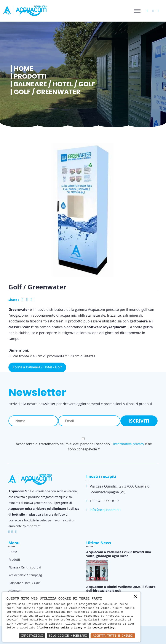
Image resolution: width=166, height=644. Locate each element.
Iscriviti (139, 421)
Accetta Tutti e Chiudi (113, 636)
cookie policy (103, 628)
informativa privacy (129, 444)
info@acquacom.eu (105, 510)
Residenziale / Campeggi (26, 575)
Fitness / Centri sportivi (25, 567)
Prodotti (30, 76)
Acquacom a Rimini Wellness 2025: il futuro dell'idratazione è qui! (121, 589)
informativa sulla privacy (61, 628)
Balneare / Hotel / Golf (54, 84)
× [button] (135, 597)
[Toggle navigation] (137, 11)
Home (23, 69)
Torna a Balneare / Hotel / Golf (37, 367)
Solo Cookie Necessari (68, 636)
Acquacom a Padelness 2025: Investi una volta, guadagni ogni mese (119, 554)
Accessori (15, 591)
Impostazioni (32, 636)
